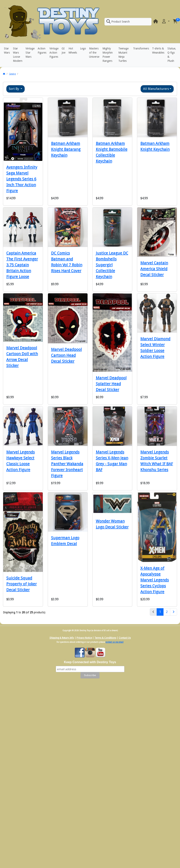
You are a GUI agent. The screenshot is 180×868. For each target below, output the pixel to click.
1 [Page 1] (161, 612)
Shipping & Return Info (62, 638)
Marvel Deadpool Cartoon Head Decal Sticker (66, 355)
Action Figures (42, 51)
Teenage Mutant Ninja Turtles (123, 55)
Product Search (118, 22)
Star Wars (7, 51)
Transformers (141, 48)
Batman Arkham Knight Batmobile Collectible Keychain (112, 152)
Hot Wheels (73, 51)
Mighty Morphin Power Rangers (108, 55)
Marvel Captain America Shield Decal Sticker (154, 269)
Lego (83, 48)
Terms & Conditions (105, 638)
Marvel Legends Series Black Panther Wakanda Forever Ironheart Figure (67, 464)
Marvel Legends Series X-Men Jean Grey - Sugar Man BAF (112, 461)
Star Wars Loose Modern (18, 55)
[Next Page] (174, 612)
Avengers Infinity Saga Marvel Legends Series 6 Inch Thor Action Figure (22, 179)
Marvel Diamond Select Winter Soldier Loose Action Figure (155, 348)
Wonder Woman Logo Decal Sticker (112, 524)
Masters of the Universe (94, 53)
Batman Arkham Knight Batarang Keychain (66, 149)
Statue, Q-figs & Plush (172, 55)
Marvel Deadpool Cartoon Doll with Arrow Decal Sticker (22, 357)
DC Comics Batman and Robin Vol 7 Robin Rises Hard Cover (67, 262)
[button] (165, 21)
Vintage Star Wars (30, 53)
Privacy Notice (84, 638)
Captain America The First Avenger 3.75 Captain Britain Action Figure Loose (22, 265)
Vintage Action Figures (54, 53)
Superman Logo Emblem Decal (65, 541)
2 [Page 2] (167, 612)
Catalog (12, 74)
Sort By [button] (14, 89)
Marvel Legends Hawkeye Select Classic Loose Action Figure (21, 461)
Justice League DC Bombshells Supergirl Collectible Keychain (112, 265)
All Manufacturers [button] (156, 89)
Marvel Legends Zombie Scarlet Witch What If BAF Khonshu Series (157, 461)
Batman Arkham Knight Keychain (155, 146)
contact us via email (115, 642)
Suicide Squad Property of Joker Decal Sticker (21, 584)
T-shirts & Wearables (158, 51)
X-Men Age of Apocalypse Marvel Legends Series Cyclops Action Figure (155, 580)
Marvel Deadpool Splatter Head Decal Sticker (111, 384)
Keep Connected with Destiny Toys (90, 662)
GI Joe (64, 51)
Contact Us (125, 638)
